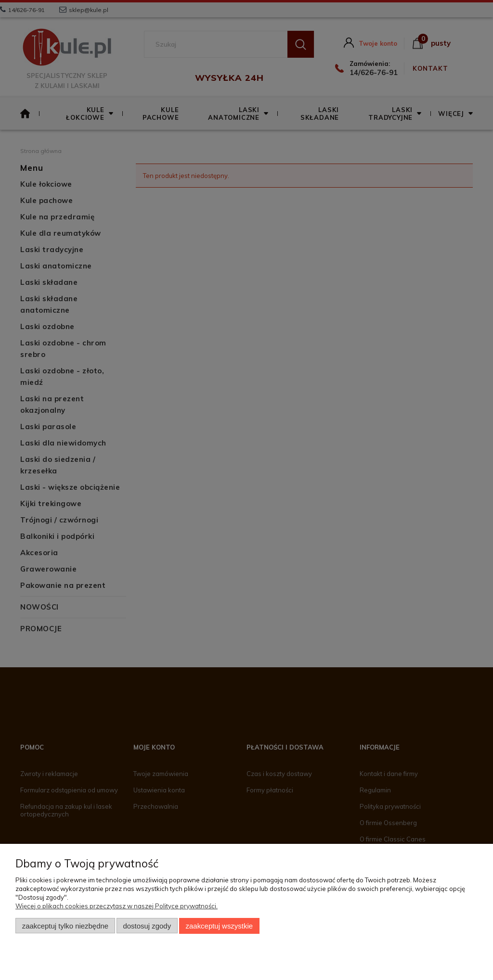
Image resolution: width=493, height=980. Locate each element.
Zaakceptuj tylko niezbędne (65, 926)
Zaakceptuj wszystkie (219, 926)
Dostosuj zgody (147, 926)
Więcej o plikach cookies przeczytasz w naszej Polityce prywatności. (117, 906)
